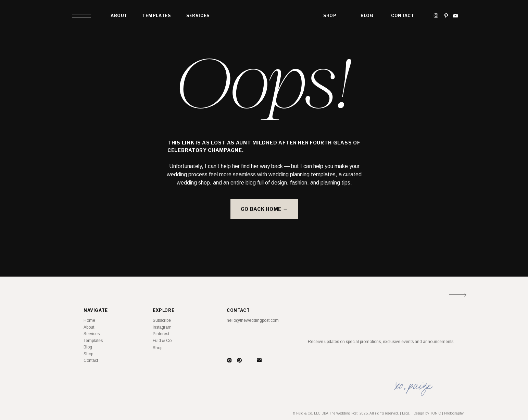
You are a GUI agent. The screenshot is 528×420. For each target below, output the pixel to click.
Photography (454, 413)
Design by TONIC (427, 413)
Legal (407, 413)
